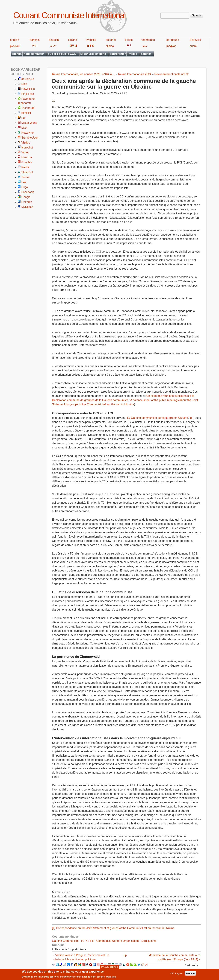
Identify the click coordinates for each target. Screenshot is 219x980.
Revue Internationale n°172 (171, 74)
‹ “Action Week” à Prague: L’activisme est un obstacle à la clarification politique (81, 957)
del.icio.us (28, 79)
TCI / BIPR (87, 941)
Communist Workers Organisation (118, 941)
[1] (190, 418)
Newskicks (28, 89)
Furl (24, 118)
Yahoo (25, 152)
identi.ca (27, 157)
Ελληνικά (195, 40)
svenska (91, 40)
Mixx (24, 128)
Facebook (28, 192)
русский (15, 46)
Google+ (27, 162)
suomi (193, 46)
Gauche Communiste (65, 941)
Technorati (28, 108)
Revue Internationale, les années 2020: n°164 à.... (84, 74)
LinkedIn (27, 202)
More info (111, 978)
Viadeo (26, 143)
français (35, 40)
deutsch (54, 40)
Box (24, 182)
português (173, 40)
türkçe (129, 40)
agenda (17, 54)
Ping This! (28, 94)
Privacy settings (109, 968)
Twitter (26, 177)
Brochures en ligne (93, 54)
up (125, 955)
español (111, 40)
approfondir (118, 54)
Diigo (25, 187)
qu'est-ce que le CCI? (62, 54)
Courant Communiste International (69, 15)
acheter (146, 54)
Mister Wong (29, 123)
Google (26, 197)
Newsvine (27, 133)
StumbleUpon (30, 138)
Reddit (25, 167)
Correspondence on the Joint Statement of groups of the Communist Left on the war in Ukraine (115, 928)
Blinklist (26, 113)
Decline (190, 974)
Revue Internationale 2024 (135, 74)
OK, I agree (176, 974)
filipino (110, 46)
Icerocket (27, 148)
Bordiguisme (149, 941)
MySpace (27, 207)
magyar (171, 46)
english (15, 40)
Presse (132, 54)
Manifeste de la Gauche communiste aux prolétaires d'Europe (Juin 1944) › (174, 957)
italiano (73, 40)
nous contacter (34, 54)
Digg (24, 84)
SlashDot (27, 172)
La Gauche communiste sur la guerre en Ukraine (157, 418)
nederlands (148, 40)
